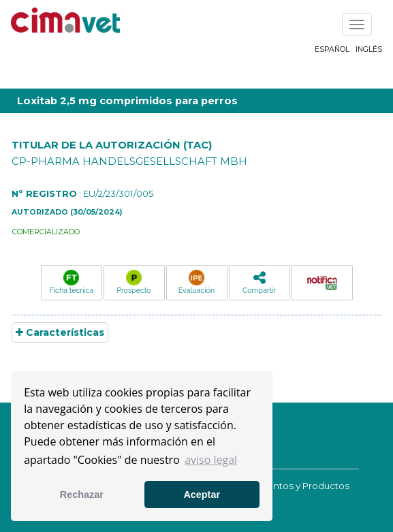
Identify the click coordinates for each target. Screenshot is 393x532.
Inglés (369, 49)
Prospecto (133, 282)
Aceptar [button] (202, 495)
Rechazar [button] (82, 495)
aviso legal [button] (211, 460)
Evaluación (196, 282)
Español (332, 49)
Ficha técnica (72, 282)
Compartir (259, 282)
